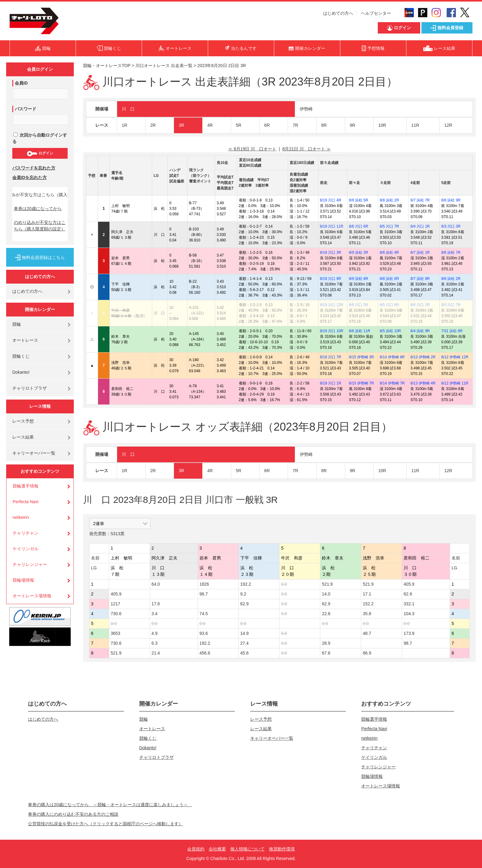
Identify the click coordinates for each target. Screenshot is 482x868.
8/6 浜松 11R (360, 331)
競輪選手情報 (26, 486)
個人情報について (247, 849)
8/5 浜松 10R (390, 331)
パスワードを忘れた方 (34, 168)
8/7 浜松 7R (420, 200)
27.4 (245, 643)
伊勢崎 (306, 109)
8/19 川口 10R (332, 331)
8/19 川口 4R (331, 200)
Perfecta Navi (26, 502)
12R (448, 125)
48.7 (367, 633)
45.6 (245, 653)
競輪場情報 (23, 580)
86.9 (367, 653)
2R (153, 125)
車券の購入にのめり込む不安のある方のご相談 (73, 814)
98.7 (204, 594)
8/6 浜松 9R (451, 200)
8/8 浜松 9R (389, 253)
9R (353, 125)
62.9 (408, 594)
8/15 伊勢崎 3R (361, 357)
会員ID (21, 83)
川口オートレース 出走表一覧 (164, 66)
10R (382, 125)
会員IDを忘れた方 (30, 177)
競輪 (17, 324)
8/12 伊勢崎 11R (455, 383)
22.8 (326, 614)
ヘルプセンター (376, 13)
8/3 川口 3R (451, 226)
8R (324, 125)
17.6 (156, 604)
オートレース (25, 340)
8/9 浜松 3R (359, 253)
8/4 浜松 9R (420, 331)
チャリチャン (26, 533)
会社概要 (217, 849)
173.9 (409, 633)
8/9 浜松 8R (359, 279)
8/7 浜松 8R (420, 279)
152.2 (368, 604)
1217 (115, 604)
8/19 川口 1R (331, 383)
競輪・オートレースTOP (107, 66)
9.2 (243, 594)
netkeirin (21, 517)
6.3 (154, 643)
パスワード (26, 109)
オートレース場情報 (32, 596)
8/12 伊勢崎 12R (455, 357)
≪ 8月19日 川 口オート (252, 149)
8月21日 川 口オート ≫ (307, 149)
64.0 (156, 584)
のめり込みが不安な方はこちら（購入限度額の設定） (40, 226)
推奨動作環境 (282, 849)
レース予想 (23, 421)
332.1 (409, 604)
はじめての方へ (338, 13)
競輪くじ (21, 356)
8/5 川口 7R (389, 226)
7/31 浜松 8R (452, 331)
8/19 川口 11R (332, 226)
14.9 (245, 633)
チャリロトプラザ (30, 388)
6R (267, 125)
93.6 (204, 633)
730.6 (116, 614)
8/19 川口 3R (331, 253)
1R (124, 125)
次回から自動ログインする (40, 138)
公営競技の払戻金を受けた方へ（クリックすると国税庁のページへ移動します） (105, 824)
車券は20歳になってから (38, 209)
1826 (204, 584)
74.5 (204, 614)
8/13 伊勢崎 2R (423, 357)
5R (239, 125)
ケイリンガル (26, 549)
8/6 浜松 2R (451, 279)
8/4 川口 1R (420, 226)
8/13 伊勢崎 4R (423, 383)
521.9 (327, 584)
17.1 (367, 594)
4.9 (154, 633)
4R (210, 125)
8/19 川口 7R (331, 357)
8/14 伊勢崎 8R (392, 357)
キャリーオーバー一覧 (34, 453)
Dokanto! (21, 372)
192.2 (246, 584)
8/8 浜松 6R (389, 279)
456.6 (205, 653)
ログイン (40, 153)
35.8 (367, 614)
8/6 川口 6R (359, 226)
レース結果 (23, 437)
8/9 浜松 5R (359, 200)
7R (295, 125)
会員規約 (196, 849)
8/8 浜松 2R (389, 200)
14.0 (326, 594)
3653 (115, 633)
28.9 (326, 643)
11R (415, 125)
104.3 (409, 614)
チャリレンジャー (30, 564)
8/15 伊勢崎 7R (361, 383)
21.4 (156, 653)
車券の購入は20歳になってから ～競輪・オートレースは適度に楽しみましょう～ (110, 805)
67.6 (326, 653)
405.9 (409, 584)
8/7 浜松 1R (420, 253)
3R (181, 125)
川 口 (128, 109)
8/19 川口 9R (331, 279)
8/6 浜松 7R (451, 253)
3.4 (154, 614)
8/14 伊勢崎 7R (392, 383)
